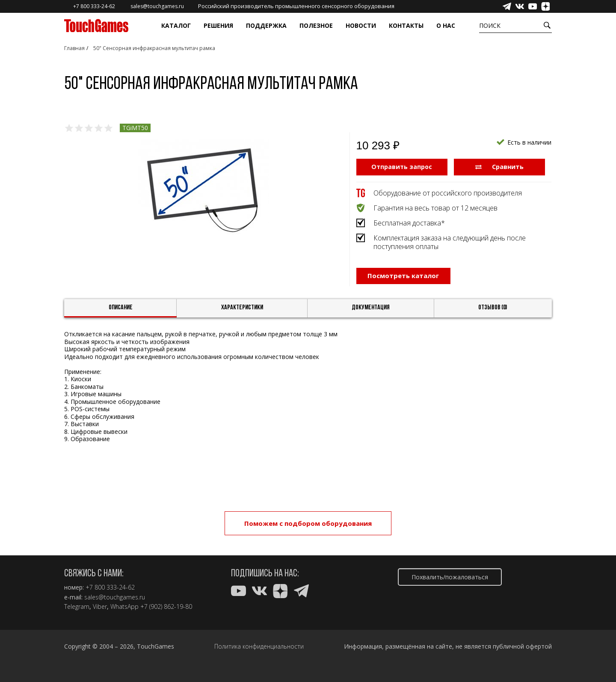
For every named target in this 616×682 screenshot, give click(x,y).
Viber (100, 607)
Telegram (77, 607)
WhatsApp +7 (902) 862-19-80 (151, 607)
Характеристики (242, 311)
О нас (446, 25)
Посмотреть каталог (403, 281)
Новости (361, 25)
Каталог (176, 25)
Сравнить (499, 166)
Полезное (316, 25)
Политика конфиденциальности (259, 646)
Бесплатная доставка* (409, 222)
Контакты (406, 25)
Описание (121, 311)
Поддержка (266, 25)
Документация (371, 311)
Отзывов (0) (493, 311)
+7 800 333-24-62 (110, 587)
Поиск (490, 25)
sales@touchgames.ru (115, 597)
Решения (218, 25)
